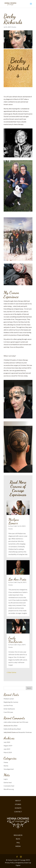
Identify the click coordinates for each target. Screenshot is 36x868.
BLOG (18, 839)
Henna (6, 762)
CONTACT (18, 812)
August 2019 (8, 746)
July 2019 (7, 749)
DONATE (18, 808)
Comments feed (9, 786)
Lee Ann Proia (17, 579)
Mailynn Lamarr (14, 521)
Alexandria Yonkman (25, 732)
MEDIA (18, 846)
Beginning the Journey (11, 702)
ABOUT (18, 801)
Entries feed (8, 782)
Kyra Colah (13, 526)
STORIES (18, 804)
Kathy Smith (8, 729)
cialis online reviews (10, 722)
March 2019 (8, 752)
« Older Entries (11, 672)
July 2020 (7, 742)
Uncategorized (9, 769)
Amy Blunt (14, 726)
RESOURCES (18, 835)
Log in (6, 779)
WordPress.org (9, 789)
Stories (14, 27)
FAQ (18, 843)
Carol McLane (8, 712)
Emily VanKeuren (15, 640)
